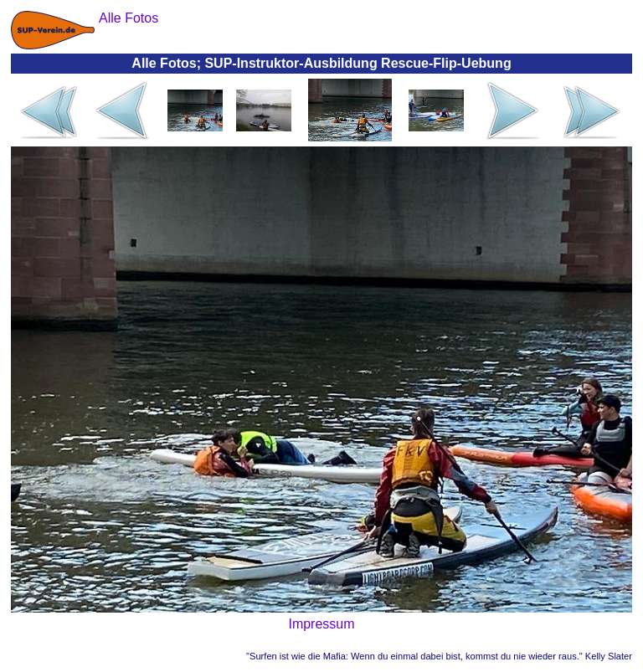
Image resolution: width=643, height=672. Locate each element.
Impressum (321, 624)
